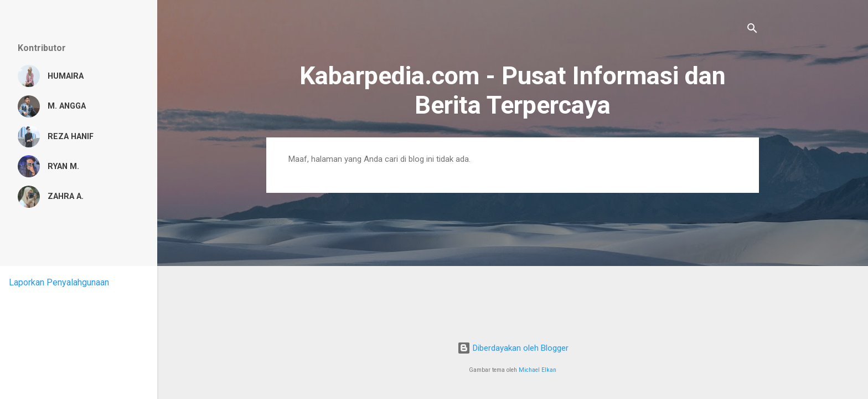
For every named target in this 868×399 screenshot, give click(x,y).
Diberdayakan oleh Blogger (513, 348)
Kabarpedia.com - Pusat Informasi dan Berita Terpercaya (513, 90)
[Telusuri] (752, 30)
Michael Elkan (538, 370)
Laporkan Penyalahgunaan (59, 282)
